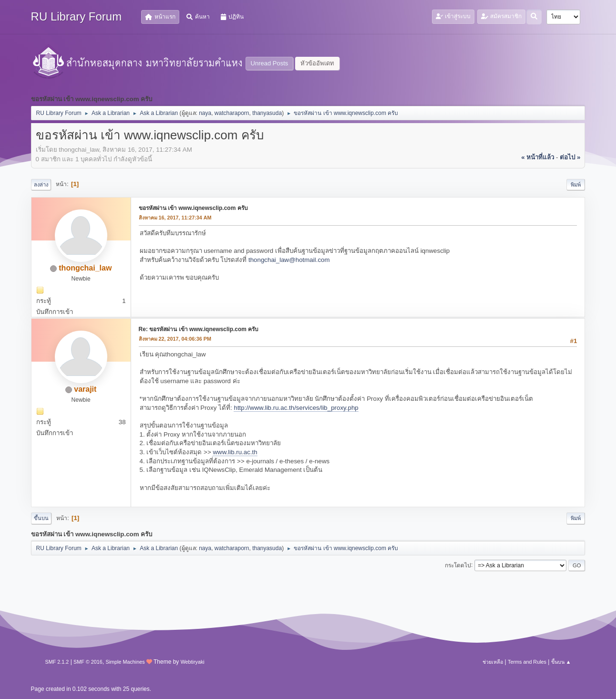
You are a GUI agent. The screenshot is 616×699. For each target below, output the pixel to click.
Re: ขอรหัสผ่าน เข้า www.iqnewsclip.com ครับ (199, 329)
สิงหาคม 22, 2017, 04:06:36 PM (175, 339)
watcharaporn (232, 113)
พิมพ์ (576, 185)
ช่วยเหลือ (493, 662)
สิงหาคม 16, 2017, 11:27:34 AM (175, 218)
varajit (85, 389)
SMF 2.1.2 (57, 662)
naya (205, 113)
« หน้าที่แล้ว (538, 157)
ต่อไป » (570, 157)
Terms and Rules (527, 662)
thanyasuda (267, 113)
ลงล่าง (41, 185)
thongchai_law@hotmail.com (289, 260)
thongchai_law (85, 268)
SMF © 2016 (88, 662)
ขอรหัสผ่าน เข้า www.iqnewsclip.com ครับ (193, 208)
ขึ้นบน (41, 518)
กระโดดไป (458, 565)
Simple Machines (125, 662)
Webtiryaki (193, 662)
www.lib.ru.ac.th (235, 452)
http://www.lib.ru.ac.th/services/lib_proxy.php (296, 408)
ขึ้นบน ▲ (561, 662)
